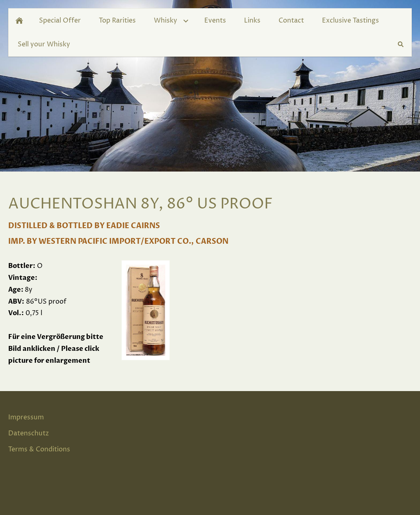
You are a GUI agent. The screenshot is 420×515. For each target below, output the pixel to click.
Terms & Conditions (39, 449)
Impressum (26, 417)
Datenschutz (29, 433)
